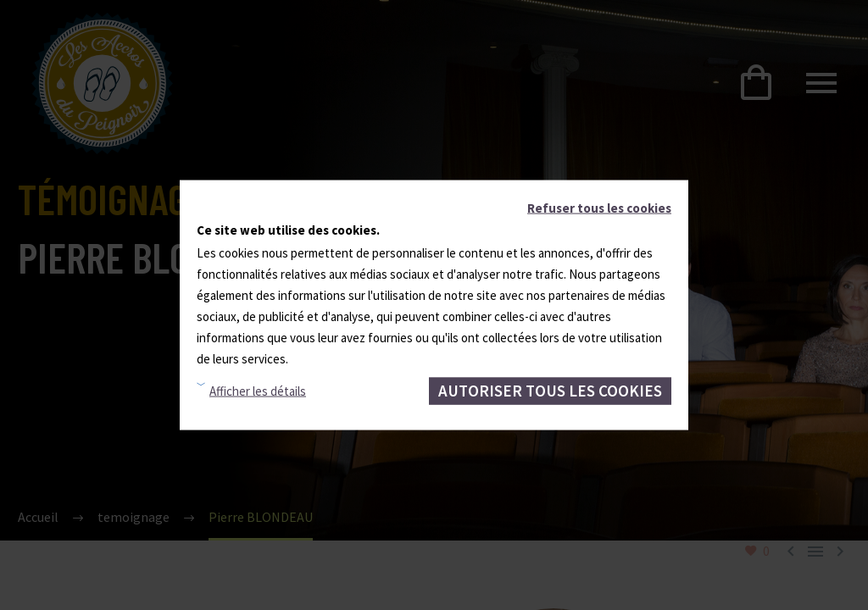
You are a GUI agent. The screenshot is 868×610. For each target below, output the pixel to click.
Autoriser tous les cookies (550, 391)
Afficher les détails (258, 391)
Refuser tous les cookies (599, 208)
